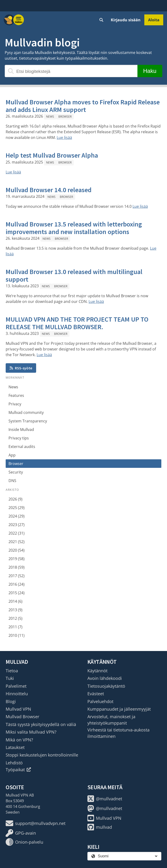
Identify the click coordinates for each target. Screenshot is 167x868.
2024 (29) (17, 516)
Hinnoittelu (17, 694)
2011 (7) (15, 627)
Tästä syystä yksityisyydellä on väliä (41, 724)
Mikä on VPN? (19, 740)
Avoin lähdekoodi (105, 678)
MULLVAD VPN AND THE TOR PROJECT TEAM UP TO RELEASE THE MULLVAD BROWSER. (77, 323)
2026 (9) (15, 499)
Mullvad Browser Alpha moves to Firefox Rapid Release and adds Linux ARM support (83, 106)
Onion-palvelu (24, 842)
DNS (12, 481)
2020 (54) (17, 550)
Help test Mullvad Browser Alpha (52, 155)
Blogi (11, 701)
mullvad (100, 827)
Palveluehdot (100, 701)
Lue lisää (64, 137)
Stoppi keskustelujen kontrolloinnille (42, 755)
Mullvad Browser (22, 717)
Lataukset (15, 747)
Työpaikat (18, 770)
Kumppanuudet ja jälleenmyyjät (119, 709)
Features (16, 395)
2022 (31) (17, 533)
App (12, 455)
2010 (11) (17, 635)
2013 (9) (15, 610)
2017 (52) (17, 576)
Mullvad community (26, 412)
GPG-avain (21, 833)
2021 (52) (17, 542)
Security (16, 472)
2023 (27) (17, 525)
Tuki (10, 678)
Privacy (15, 404)
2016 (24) (17, 584)
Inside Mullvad (21, 430)
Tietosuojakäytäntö (106, 686)
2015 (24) (17, 593)
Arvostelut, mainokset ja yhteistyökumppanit (111, 720)
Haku (150, 71)
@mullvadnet (105, 799)
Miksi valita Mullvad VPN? (31, 732)
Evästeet (96, 694)
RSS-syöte (21, 368)
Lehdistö (14, 763)
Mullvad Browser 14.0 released (49, 190)
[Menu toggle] (19, 20)
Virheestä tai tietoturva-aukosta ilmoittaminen (118, 733)
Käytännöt (97, 671)
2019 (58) (17, 559)
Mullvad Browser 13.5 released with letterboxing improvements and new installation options (74, 228)
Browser (65, 117)
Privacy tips (19, 438)
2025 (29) (17, 508)
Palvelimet (16, 686)
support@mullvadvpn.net (36, 823)
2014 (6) (15, 601)
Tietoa (12, 671)
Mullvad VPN (18, 709)
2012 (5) (15, 618)
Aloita (154, 20)
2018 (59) (17, 567)
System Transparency (28, 421)
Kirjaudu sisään (126, 20)
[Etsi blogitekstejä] (71, 71)
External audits (22, 447)
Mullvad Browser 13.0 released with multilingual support (74, 275)
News (50, 117)
